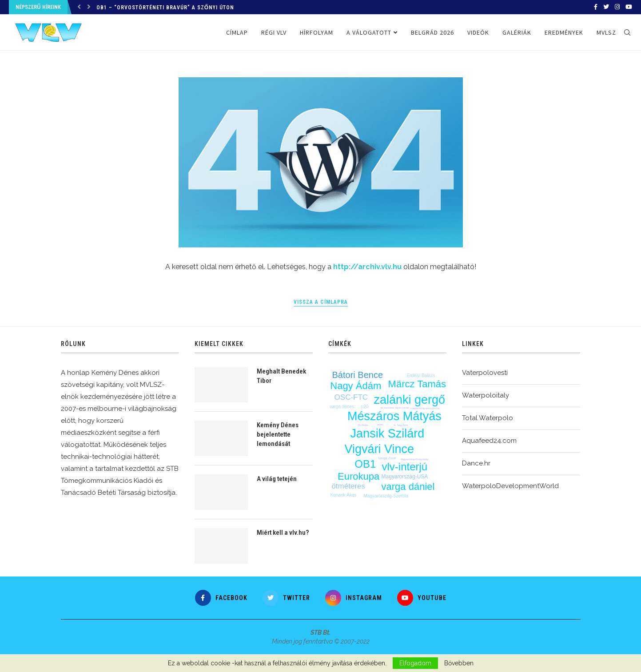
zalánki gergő (410, 400)
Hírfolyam (317, 32)
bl (395, 425)
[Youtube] (629, 7)
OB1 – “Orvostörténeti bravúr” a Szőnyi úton (165, 8)
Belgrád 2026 (432, 32)
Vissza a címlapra (321, 302)
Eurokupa (358, 476)
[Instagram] (617, 7)
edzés (380, 425)
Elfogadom (415, 663)
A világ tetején (277, 479)
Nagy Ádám (356, 386)
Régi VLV (274, 32)
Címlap (237, 32)
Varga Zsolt (387, 458)
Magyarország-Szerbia (386, 496)
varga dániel (408, 487)
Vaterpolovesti (485, 373)
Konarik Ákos (344, 495)
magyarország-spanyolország (425, 408)
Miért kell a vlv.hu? (283, 533)
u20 (365, 407)
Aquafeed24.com (489, 441)
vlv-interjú (404, 467)
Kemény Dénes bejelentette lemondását (278, 434)
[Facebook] (596, 7)
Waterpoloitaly (486, 395)
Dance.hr (476, 463)
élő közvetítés (387, 408)
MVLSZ (606, 32)
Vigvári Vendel (402, 408)
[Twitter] (606, 7)
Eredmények (564, 32)
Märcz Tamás (417, 384)
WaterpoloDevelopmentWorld (510, 486)
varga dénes (342, 407)
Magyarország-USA (405, 477)
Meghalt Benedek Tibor (281, 376)
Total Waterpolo (488, 418)
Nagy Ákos (402, 425)
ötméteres (348, 486)
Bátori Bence (358, 375)
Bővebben (459, 663)
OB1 (365, 464)
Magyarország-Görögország (414, 459)
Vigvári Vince (379, 449)
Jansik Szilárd (388, 433)
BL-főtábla (363, 425)
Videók (478, 32)
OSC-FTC (351, 397)
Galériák (517, 32)
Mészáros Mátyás (394, 416)
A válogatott (369, 32)
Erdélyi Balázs (421, 376)
